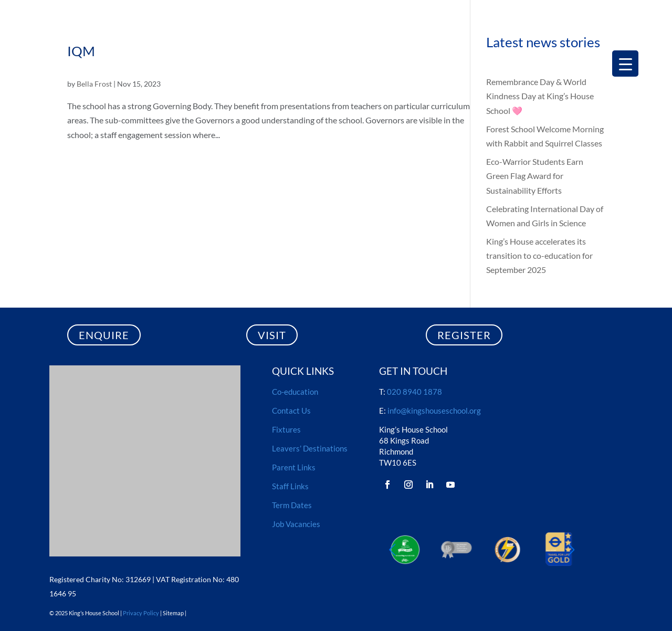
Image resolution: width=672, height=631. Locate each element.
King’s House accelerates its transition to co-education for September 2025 (539, 255)
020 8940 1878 (414, 392)
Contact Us (291, 411)
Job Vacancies (296, 524)
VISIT (272, 335)
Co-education (295, 392)
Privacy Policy (141, 613)
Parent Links (294, 467)
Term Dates (292, 505)
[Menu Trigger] (625, 64)
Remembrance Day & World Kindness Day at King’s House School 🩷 (540, 96)
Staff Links (290, 486)
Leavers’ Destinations (310, 448)
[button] (571, 549)
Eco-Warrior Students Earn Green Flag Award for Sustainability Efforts (535, 176)
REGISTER (464, 335)
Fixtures (286, 429)
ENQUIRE (104, 335)
